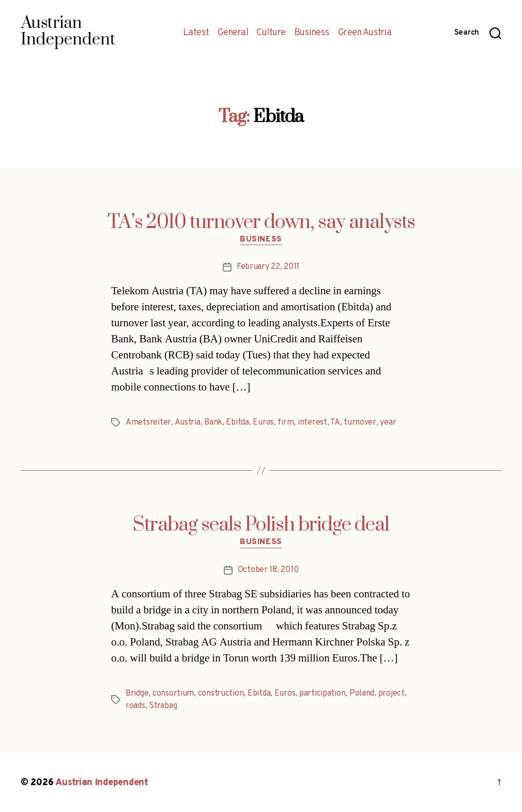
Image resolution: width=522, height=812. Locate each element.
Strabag (163, 706)
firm (286, 423)
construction (221, 694)
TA (335, 423)
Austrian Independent (102, 783)
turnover (360, 423)
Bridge (137, 694)
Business (312, 33)
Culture (271, 33)
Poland (362, 694)
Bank (213, 423)
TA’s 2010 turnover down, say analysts (261, 222)
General (233, 33)
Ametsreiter (148, 423)
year (388, 423)
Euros (263, 423)
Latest (196, 33)
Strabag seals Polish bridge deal (261, 525)
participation (323, 694)
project (391, 694)
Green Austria (365, 33)
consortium (173, 694)
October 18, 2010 (268, 570)
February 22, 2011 (268, 267)
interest (312, 423)
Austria (188, 423)
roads (135, 706)
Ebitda (237, 423)
